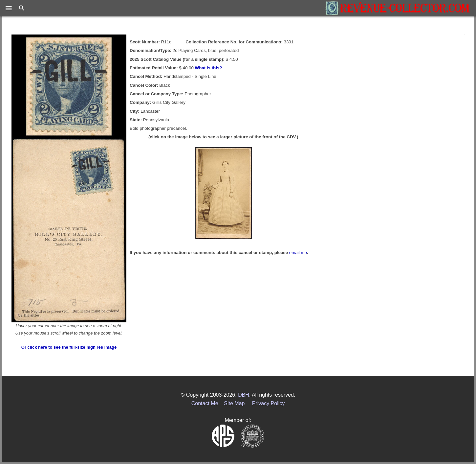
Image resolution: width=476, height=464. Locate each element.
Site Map (234, 403)
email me (298, 253)
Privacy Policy (269, 403)
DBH (244, 395)
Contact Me (205, 403)
